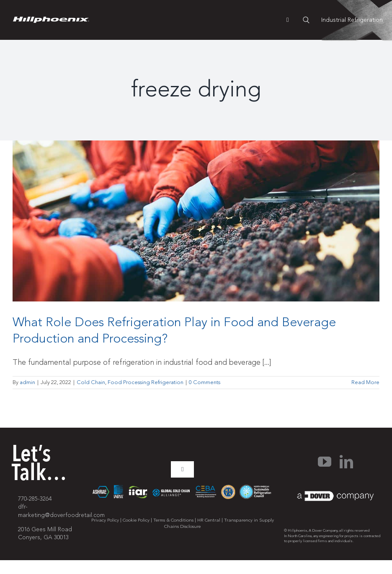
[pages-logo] (51, 20)
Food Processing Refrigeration (146, 382)
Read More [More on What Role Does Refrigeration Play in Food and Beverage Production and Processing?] (365, 382)
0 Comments (205, 382)
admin (27, 382)
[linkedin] (346, 462)
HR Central (209, 520)
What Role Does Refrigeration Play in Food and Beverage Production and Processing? (174, 330)
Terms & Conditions (173, 520)
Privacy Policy (105, 520)
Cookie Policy (136, 520)
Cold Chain (91, 382)
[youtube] (325, 462)
